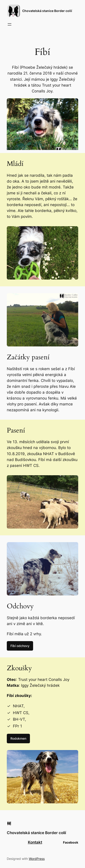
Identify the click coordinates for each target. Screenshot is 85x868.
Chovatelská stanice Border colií (47, 11)
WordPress (37, 859)
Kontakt (35, 842)
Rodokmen (18, 738)
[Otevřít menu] (10, 24)
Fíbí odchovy (20, 646)
